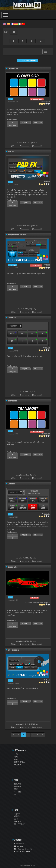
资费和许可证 (19, 762)
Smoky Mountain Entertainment (39, 602)
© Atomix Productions (28, 865)
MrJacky (47, 514)
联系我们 (18, 816)
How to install (38, 146)
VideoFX (12, 484)
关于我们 (18, 814)
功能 (16, 759)
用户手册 (18, 787)
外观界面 (18, 765)
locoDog (47, 101)
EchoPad (12, 318)
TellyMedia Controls (17, 235)
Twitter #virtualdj (22, 851)
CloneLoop (13, 69)
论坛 (16, 794)
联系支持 (18, 784)
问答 (16, 789)
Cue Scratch (13, 650)
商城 (16, 757)
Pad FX (11, 152)
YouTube (19, 846)
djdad (48, 182)
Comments (25, 146)
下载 (16, 754)
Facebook (19, 844)
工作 (16, 819)
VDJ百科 (17, 792)
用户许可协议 (19, 824)
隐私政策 (18, 822)
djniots (47, 348)
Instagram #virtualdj (23, 849)
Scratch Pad (13, 567)
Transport (12, 401)
